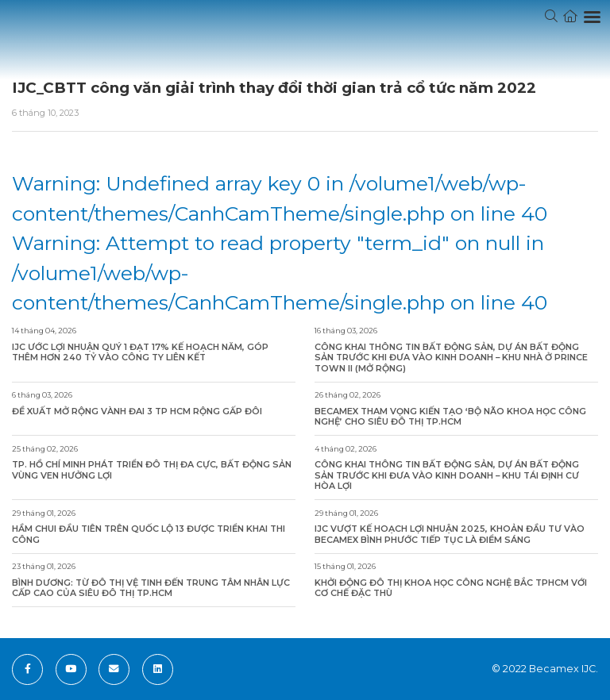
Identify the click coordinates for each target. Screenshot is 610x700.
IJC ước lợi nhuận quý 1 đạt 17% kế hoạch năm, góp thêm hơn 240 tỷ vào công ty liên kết (140, 353)
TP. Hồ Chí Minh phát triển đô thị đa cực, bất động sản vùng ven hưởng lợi (152, 470)
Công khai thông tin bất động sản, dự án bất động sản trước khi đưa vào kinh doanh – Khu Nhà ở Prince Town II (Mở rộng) (451, 358)
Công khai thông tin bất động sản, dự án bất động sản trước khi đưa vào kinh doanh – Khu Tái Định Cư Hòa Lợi (447, 475)
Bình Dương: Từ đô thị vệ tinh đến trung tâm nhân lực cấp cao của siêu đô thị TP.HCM (151, 588)
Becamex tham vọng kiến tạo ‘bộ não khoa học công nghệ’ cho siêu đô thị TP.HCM (450, 417)
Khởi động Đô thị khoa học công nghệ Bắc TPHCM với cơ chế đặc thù (451, 588)
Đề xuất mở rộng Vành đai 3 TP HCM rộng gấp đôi (137, 412)
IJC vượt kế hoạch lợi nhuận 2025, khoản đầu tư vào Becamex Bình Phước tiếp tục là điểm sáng (450, 535)
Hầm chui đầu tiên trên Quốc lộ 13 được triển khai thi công (149, 535)
